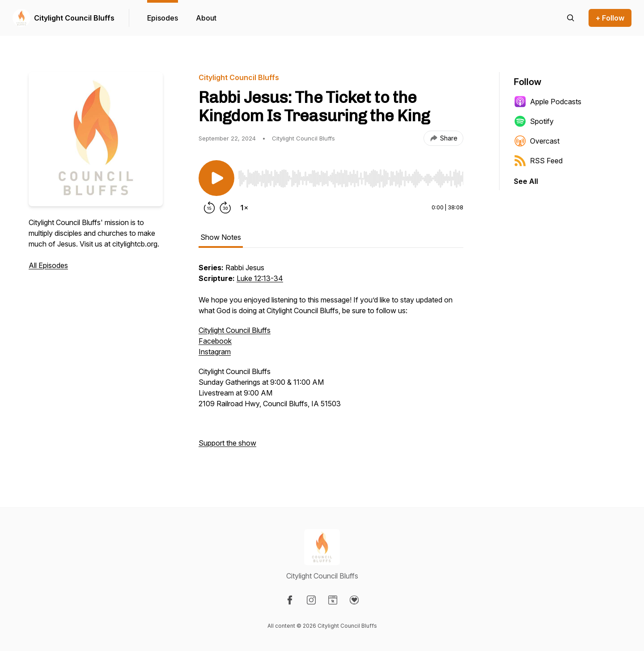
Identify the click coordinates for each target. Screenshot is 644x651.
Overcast (537, 141)
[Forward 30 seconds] (225, 208)
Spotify (534, 121)
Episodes (163, 18)
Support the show (227, 443)
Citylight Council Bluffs (74, 18)
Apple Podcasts (548, 102)
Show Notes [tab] (221, 237)
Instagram (215, 352)
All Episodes (48, 265)
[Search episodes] (571, 18)
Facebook (215, 341)
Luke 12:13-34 (260, 278)
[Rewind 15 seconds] (209, 208)
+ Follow (610, 18)
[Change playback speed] (244, 208)
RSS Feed (538, 161)
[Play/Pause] (216, 178)
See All (526, 181)
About (206, 18)
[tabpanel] (331, 360)
